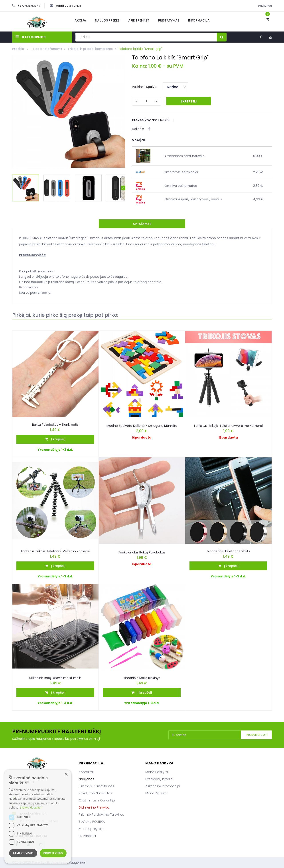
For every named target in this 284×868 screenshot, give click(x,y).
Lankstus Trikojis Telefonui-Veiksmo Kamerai (55, 551)
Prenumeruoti (257, 735)
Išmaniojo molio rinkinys (142, 678)
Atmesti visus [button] (23, 853)
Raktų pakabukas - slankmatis (55, 425)
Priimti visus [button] (53, 853)
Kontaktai (86, 772)
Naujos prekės (107, 20)
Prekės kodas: (144, 120)
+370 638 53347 (29, 6)
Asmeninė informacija (163, 786)
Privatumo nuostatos (96, 793)
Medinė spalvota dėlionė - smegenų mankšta (142, 426)
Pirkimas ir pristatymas (97, 786)
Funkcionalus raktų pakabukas (142, 552)
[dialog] (38, 817)
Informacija (199, 20)
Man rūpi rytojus (92, 829)
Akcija (80, 20)
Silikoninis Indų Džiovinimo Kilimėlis (55, 678)
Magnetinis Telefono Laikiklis (228, 551)
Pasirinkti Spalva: (145, 87)
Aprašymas (142, 224)
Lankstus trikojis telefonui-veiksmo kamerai (228, 426)
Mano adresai (156, 793)
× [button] (66, 775)
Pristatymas (169, 20)
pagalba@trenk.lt (68, 6)
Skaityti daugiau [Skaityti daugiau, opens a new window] (30, 808)
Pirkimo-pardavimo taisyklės (101, 815)
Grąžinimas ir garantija (97, 800)
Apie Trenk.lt (139, 20)
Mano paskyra (157, 772)
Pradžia (19, 49)
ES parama (87, 836)
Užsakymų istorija (159, 779)
